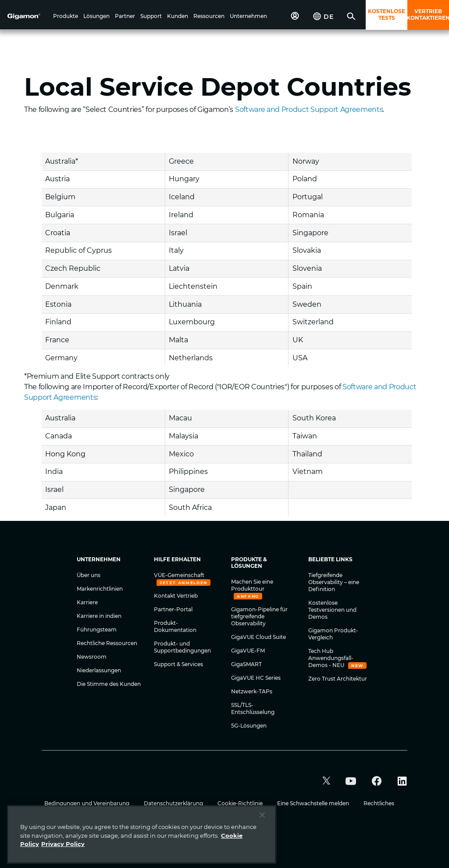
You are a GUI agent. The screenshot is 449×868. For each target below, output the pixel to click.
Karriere (87, 602)
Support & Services (178, 664)
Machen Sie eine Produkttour (252, 585)
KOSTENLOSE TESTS (387, 14)
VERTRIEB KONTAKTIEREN (428, 14)
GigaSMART (246, 664)
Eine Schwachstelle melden (314, 803)
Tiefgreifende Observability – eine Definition (334, 582)
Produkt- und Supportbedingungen (182, 647)
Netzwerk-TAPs (252, 691)
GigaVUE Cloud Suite (258, 637)
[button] (66, 17)
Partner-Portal (173, 609)
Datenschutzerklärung (174, 803)
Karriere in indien (99, 616)
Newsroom (92, 657)
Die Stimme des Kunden (109, 684)
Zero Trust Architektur (338, 679)
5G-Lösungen (249, 726)
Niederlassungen (99, 670)
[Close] (262, 815)
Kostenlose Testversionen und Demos (332, 610)
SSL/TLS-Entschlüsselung (253, 708)
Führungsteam (97, 629)
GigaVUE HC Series (256, 678)
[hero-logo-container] (28, 16)
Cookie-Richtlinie (241, 803)
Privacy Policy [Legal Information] (63, 844)
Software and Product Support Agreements (309, 109)
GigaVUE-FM (248, 651)
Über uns (89, 575)
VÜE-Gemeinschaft (179, 575)
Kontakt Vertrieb (176, 596)
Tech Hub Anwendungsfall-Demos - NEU (331, 658)
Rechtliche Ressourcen (107, 643)
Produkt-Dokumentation (175, 626)
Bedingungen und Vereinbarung (87, 803)
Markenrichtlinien (100, 589)
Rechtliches (379, 803)
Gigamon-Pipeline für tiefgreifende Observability (259, 616)
